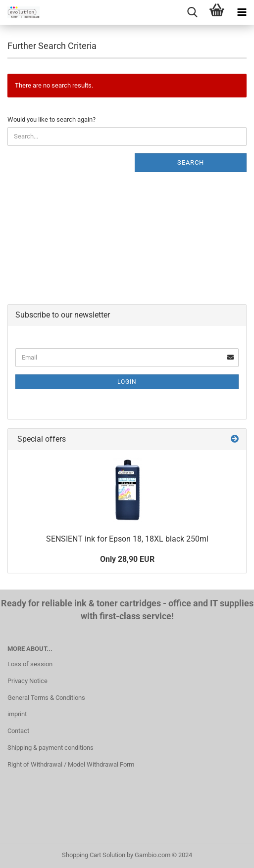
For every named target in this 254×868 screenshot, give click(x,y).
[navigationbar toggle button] (242, 12)
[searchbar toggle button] (192, 12)
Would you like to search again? (51, 119)
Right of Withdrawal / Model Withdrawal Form (71, 764)
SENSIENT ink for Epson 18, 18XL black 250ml (127, 539)
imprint (17, 714)
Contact (18, 731)
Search (191, 162)
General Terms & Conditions (46, 698)
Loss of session (30, 664)
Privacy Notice (27, 681)
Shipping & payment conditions (51, 748)
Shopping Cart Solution (94, 855)
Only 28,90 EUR (127, 559)
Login (127, 382)
